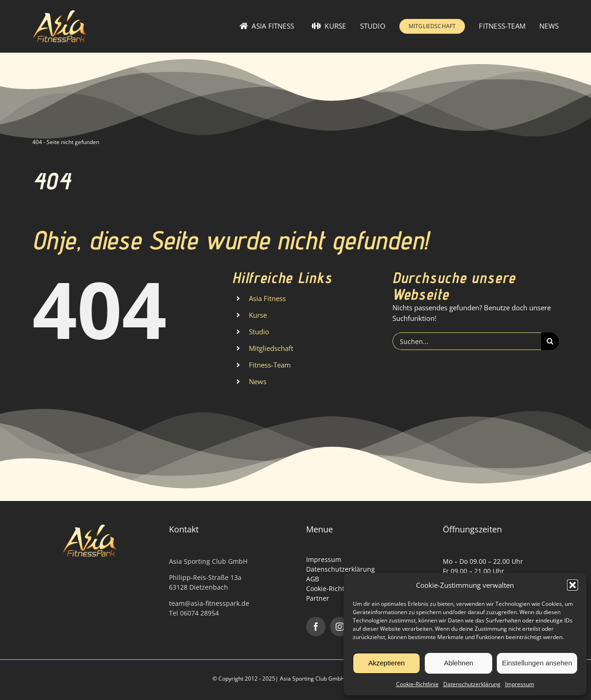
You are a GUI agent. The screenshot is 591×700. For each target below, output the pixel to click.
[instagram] (340, 627)
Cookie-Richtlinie (417, 684)
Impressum (520, 684)
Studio (259, 332)
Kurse (258, 315)
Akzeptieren (386, 663)
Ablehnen (458, 663)
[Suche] (550, 341)
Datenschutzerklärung (472, 684)
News (258, 381)
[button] (573, 585)
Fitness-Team (270, 365)
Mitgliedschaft (271, 348)
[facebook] (316, 627)
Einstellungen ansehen (537, 663)
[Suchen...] (467, 341)
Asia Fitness (267, 298)
